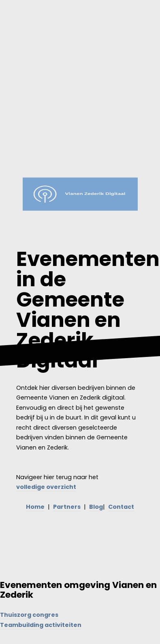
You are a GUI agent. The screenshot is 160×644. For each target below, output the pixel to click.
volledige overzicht (46, 487)
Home (35, 507)
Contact (121, 507)
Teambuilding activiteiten (41, 625)
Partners (67, 507)
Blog (96, 507)
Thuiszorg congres (29, 615)
